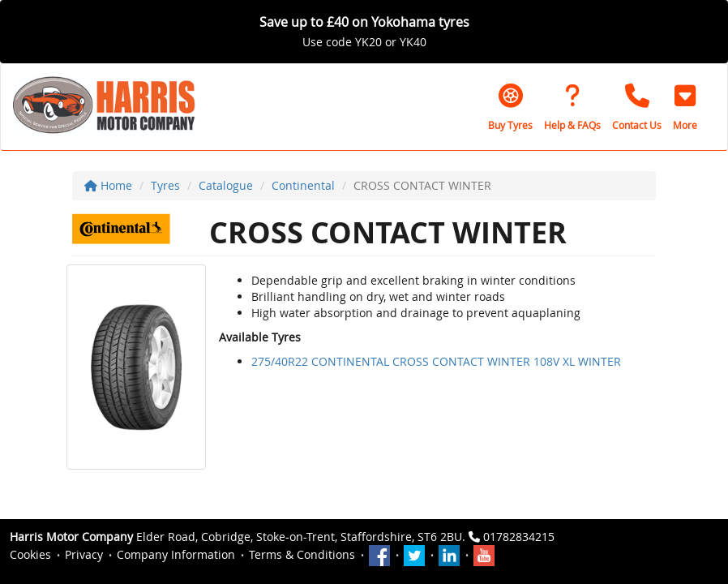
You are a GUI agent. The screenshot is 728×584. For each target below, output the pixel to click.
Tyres (165, 185)
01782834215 (519, 537)
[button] (685, 107)
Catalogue (226, 185)
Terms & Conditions (302, 554)
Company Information (176, 554)
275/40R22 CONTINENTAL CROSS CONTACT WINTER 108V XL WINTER (436, 361)
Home (108, 185)
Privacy (84, 554)
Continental (303, 185)
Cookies (30, 554)
